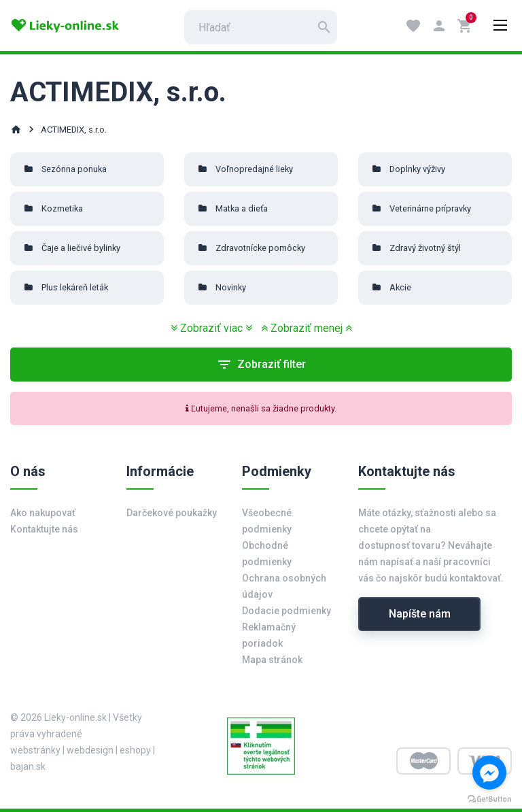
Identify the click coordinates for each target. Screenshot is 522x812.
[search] (261, 27)
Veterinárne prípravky (430, 208)
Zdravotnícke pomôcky (260, 248)
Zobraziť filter (261, 365)
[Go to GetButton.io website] (489, 798)
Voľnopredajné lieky (254, 169)
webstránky (35, 750)
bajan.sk (28, 766)
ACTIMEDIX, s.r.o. (74, 130)
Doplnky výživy (417, 169)
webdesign (90, 750)
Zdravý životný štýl (425, 248)
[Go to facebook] (489, 773)
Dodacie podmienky (286, 611)
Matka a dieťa (242, 208)
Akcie (400, 287)
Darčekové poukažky (172, 513)
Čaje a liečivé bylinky (81, 248)
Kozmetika (62, 208)
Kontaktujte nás (44, 529)
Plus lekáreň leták (75, 287)
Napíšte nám (420, 614)
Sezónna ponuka (74, 169)
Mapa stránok (272, 660)
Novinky (231, 287)
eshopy (135, 750)
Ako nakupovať (43, 513)
